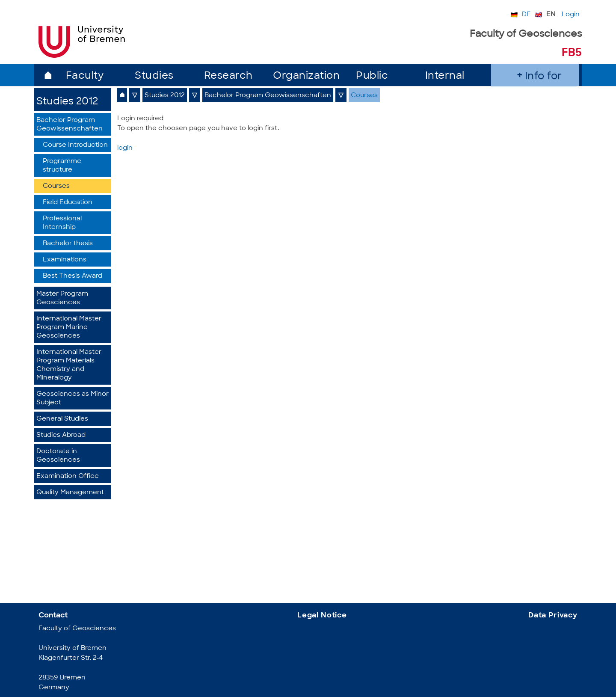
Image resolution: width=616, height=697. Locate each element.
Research (228, 76)
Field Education (68, 203)
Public (372, 76)
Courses (56, 186)
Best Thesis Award (73, 276)
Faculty (85, 76)
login (125, 148)
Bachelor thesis (68, 244)
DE (526, 15)
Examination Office (68, 476)
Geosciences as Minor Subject (73, 399)
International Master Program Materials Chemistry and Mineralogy (69, 365)
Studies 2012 (67, 102)
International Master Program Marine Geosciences (69, 328)
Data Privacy (553, 615)
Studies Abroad (61, 435)
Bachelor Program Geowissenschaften (70, 125)
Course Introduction (75, 145)
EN (551, 15)
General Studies (62, 419)
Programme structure (62, 166)
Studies (154, 76)
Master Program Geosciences (62, 298)
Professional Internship (62, 223)
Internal (445, 76)
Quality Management (70, 493)
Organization (306, 76)
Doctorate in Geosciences (58, 456)
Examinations (65, 260)
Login (571, 15)
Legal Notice (322, 615)
